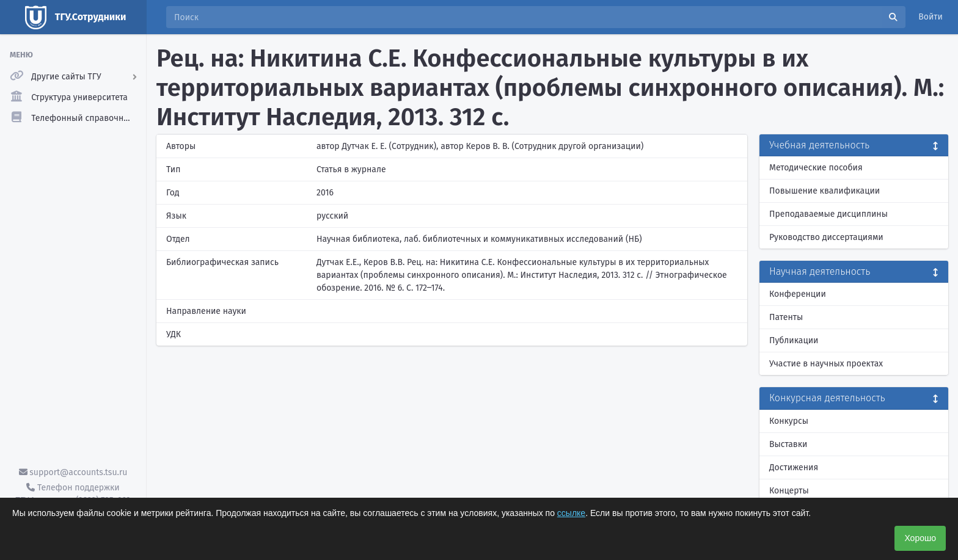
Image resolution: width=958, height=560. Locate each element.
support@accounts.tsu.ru (73, 472)
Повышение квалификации (825, 191)
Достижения (794, 467)
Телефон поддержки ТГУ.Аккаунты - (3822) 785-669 (73, 494)
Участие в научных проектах (826, 364)
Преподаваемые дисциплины (828, 214)
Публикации (794, 340)
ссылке (571, 513)
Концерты (789, 491)
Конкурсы (789, 421)
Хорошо (920, 538)
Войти (931, 17)
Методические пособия (816, 168)
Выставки (788, 444)
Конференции (798, 294)
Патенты (786, 317)
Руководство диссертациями (826, 237)
